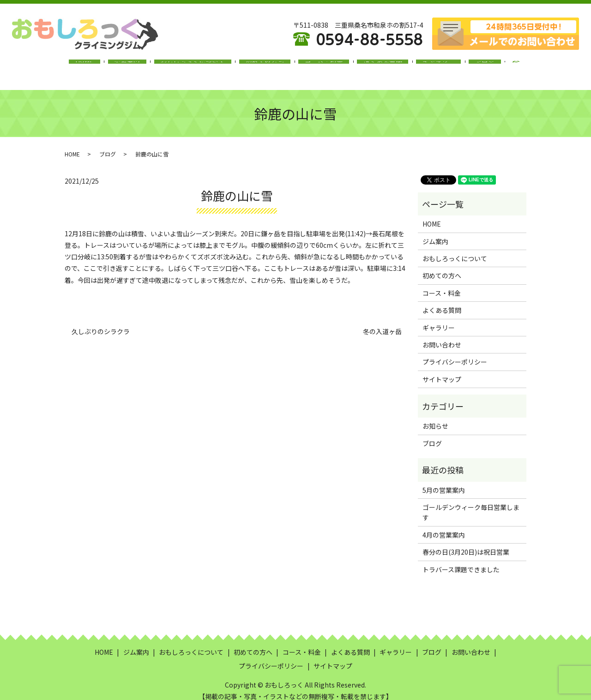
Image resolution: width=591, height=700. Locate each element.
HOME (110, 66)
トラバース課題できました (461, 560)
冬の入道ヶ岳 (382, 323)
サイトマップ (442, 371)
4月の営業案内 (444, 526)
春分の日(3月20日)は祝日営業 (466, 543)
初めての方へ (268, 66)
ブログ (458, 66)
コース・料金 (320, 66)
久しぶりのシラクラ (101, 323)
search (491, 66)
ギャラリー (420, 66)
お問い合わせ (442, 336)
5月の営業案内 (444, 481)
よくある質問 (371, 66)
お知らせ (435, 417)
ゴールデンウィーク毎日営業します (471, 503)
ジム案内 (145, 66)
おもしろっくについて (204, 66)
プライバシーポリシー (455, 353)
